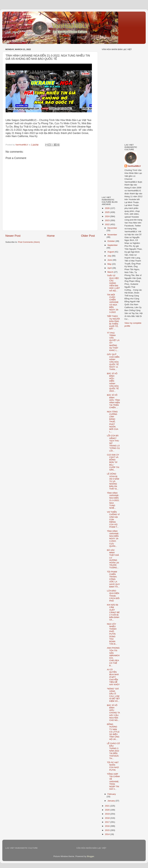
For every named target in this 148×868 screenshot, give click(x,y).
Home (51, 236)
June (110, 260)
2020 (108, 810)
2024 (108, 216)
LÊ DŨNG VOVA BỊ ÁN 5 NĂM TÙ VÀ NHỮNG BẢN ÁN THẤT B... (113, 481)
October (111, 241)
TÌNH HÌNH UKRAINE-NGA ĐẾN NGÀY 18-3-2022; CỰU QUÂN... (113, 539)
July (110, 256)
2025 (108, 212)
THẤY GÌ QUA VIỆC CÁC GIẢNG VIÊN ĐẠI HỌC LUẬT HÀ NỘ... (113, 283)
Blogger (90, 856)
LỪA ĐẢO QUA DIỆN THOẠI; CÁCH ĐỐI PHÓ (113, 596)
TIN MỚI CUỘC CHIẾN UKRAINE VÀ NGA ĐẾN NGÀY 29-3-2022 (113, 303)
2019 (108, 814)
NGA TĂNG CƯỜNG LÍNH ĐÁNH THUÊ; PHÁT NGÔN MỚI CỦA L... (113, 422)
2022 (108, 224)
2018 (108, 818)
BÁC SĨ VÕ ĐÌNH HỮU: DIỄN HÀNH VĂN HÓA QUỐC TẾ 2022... (113, 382)
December (112, 228)
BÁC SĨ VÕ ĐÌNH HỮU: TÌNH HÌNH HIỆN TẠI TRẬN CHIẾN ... (113, 401)
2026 (108, 208)
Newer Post (13, 236)
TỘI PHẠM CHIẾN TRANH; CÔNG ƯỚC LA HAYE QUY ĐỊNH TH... (113, 579)
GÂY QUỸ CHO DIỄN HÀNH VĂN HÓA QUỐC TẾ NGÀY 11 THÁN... (113, 362)
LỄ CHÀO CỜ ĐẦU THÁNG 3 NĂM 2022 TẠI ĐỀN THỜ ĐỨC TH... (113, 751)
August (111, 252)
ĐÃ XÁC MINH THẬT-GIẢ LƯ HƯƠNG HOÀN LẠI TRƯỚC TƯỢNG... (113, 559)
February (112, 794)
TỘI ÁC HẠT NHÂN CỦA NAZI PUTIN (113, 766)
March (111, 272)
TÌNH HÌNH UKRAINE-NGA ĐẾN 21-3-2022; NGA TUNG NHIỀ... (113, 500)
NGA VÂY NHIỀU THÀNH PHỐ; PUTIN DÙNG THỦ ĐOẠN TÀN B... (112, 634)
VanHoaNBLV (134, 166)
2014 (108, 834)
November (112, 235)
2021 (108, 806)
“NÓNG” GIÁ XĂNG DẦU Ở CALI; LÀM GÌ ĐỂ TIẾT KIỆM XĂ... (113, 695)
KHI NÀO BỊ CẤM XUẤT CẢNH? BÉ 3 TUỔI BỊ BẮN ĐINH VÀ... (113, 612)
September (113, 245)
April (110, 268)
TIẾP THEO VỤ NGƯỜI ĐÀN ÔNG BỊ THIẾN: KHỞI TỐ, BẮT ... (113, 322)
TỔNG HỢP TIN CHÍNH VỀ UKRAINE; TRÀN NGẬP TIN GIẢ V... (113, 781)
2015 (108, 830)
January (111, 801)
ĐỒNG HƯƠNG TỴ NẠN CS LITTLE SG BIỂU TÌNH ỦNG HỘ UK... (113, 732)
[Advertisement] (118, 102)
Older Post (88, 236)
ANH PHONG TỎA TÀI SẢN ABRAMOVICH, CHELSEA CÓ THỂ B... (113, 657)
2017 (108, 822)
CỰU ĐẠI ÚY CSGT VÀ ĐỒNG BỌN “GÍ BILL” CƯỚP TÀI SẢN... (113, 462)
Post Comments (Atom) (29, 242)
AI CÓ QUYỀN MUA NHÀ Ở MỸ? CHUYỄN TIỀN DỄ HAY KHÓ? (113, 677)
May (110, 264)
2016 (108, 826)
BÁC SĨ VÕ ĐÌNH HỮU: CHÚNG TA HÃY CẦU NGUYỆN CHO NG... (113, 713)
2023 (108, 220)
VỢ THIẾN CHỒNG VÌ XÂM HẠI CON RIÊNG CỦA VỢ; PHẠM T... (113, 519)
